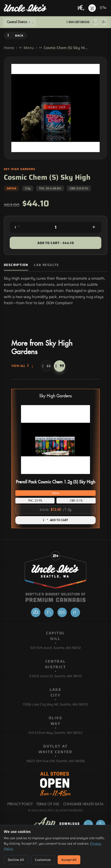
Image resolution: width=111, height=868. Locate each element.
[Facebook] (36, 612)
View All (22, 366)
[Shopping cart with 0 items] (92, 8)
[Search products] (81, 8)
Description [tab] (16, 265)
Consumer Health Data (83, 804)
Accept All (69, 860)
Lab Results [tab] (46, 265)
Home (9, 48)
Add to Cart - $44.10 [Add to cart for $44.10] (55, 243)
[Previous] (46, 366)
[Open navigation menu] (102, 8)
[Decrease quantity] (17, 227)
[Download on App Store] (95, 22)
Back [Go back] (15, 35)
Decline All (16, 860)
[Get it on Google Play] (104, 22)
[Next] (60, 366)
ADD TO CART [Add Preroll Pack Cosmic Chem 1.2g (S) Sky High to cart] (56, 520)
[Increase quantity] (94, 227)
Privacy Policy (20, 804)
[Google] (75, 612)
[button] (55, 459)
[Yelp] (62, 612)
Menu (29, 48)
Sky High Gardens (55, 396)
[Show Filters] (20, 22)
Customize (43, 860)
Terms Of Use (48, 804)
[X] (49, 612)
